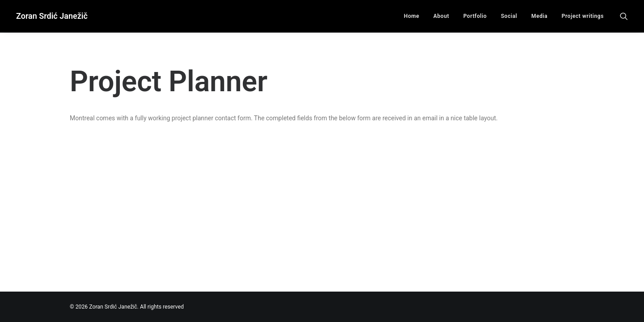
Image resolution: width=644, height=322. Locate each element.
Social (509, 16)
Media (539, 16)
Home (412, 16)
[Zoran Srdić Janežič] (52, 16)
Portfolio (475, 16)
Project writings (583, 16)
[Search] (624, 16)
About (441, 16)
